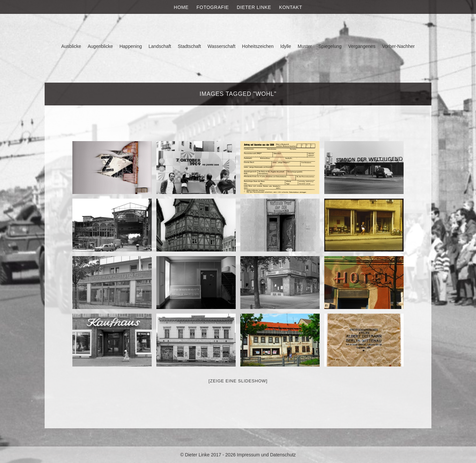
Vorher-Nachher (398, 46)
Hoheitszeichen (258, 46)
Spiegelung (330, 46)
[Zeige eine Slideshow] (238, 381)
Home (181, 7)
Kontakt (291, 7)
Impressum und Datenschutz (266, 455)
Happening (131, 46)
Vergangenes (362, 46)
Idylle (286, 46)
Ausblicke (71, 46)
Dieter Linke (254, 7)
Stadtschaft (189, 46)
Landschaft (160, 46)
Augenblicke (100, 46)
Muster (305, 46)
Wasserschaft (221, 46)
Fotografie (213, 7)
